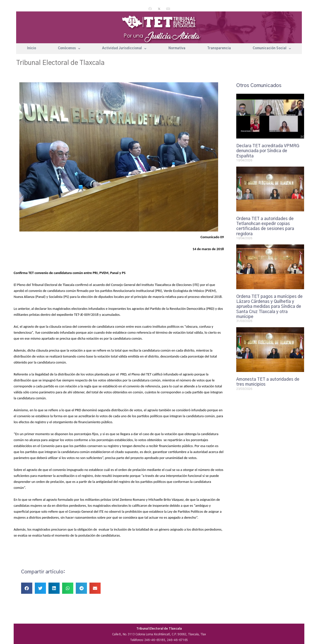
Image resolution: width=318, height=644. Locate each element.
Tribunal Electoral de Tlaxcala (60, 63)
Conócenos (69, 49)
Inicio (32, 48)
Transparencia (219, 48)
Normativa (177, 48)
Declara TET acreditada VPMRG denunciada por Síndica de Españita (268, 151)
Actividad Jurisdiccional (124, 49)
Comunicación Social (272, 49)
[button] (27, 588)
